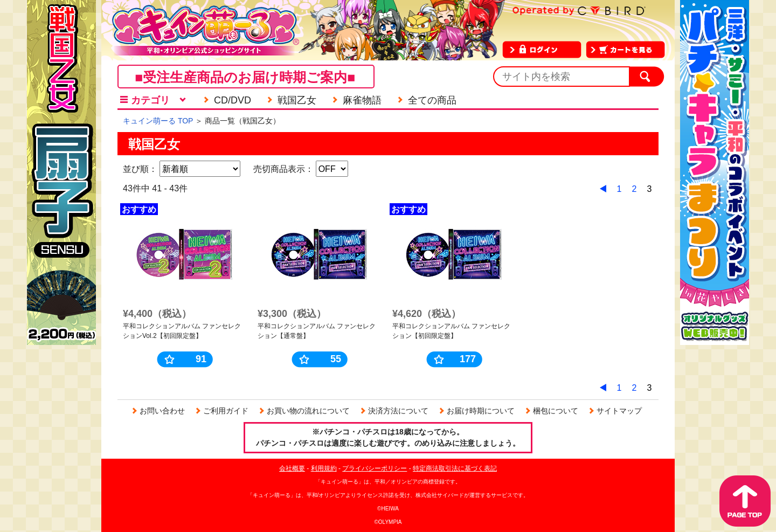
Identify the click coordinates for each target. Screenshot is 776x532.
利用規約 (324, 468)
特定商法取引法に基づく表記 (455, 468)
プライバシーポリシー (375, 468)
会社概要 (292, 468)
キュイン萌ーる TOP (158, 121)
